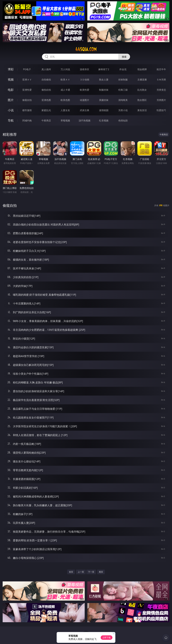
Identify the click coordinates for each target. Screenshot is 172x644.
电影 (11, 90)
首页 (71, 572)
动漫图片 (85, 100)
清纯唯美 (123, 100)
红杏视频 (104, 120)
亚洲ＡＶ (27, 80)
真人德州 (46, 69)
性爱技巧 (161, 110)
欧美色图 (65, 100)
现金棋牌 (142, 69)
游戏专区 (85, 69)
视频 (11, 79)
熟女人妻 (104, 80)
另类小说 (123, 110)
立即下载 (107, 637)
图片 (11, 100)
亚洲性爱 (27, 90)
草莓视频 (65, 120)
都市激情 (27, 110)
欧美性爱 (85, 90)
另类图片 (161, 100)
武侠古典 (85, 110)
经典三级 (123, 90)
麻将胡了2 (104, 69)
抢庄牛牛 (161, 69)
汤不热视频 (85, 120)
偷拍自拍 (46, 90)
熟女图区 (142, 100)
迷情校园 (104, 110)
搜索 (124, 57)
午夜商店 (46, 120)
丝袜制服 (123, 80)
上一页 (81, 572)
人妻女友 (65, 110)
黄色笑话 (142, 110)
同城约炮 (27, 120)
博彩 (11, 69)
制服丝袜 (104, 90)
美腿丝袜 (104, 100)
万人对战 (65, 69)
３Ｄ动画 (85, 80)
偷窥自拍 (27, 100)
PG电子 (27, 69)
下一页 (91, 572)
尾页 (101, 572)
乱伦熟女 (142, 90)
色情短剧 (123, 120)
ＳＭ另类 (161, 80)
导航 (11, 120)
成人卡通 (65, 90)
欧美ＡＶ (65, 80)
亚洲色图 (46, 100)
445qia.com (86, 49)
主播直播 (142, 80)
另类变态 (161, 90)
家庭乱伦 (46, 110)
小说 (11, 110)
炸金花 (123, 69)
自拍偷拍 (46, 80)
